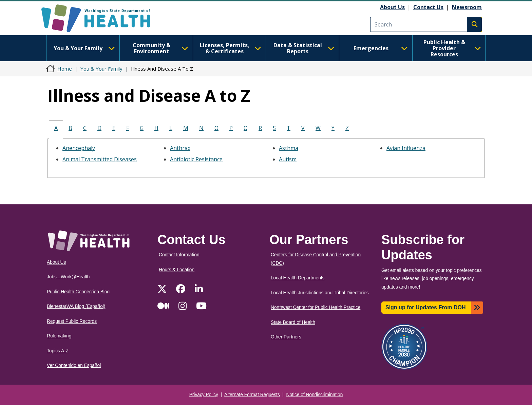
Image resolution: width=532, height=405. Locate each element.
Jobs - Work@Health (68, 277)
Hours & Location (177, 270)
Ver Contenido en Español (74, 365)
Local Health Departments (298, 278)
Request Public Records (72, 321)
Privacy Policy (204, 395)
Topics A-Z (58, 351)
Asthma (289, 148)
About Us (392, 7)
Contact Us (428, 7)
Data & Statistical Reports (304, 48)
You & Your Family (84, 48)
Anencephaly (79, 148)
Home (65, 69)
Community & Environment (160, 48)
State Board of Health (293, 322)
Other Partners (286, 337)
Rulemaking (59, 336)
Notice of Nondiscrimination (315, 395)
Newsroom (467, 7)
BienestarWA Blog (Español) (76, 306)
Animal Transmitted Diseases (100, 159)
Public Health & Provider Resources (452, 48)
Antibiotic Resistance (196, 159)
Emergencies (381, 48)
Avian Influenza (406, 148)
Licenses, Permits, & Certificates (231, 48)
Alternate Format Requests (252, 395)
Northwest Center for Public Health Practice (316, 307)
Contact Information (179, 255)
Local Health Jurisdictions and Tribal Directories (320, 293)
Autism (288, 159)
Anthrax (180, 148)
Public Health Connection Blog (78, 292)
